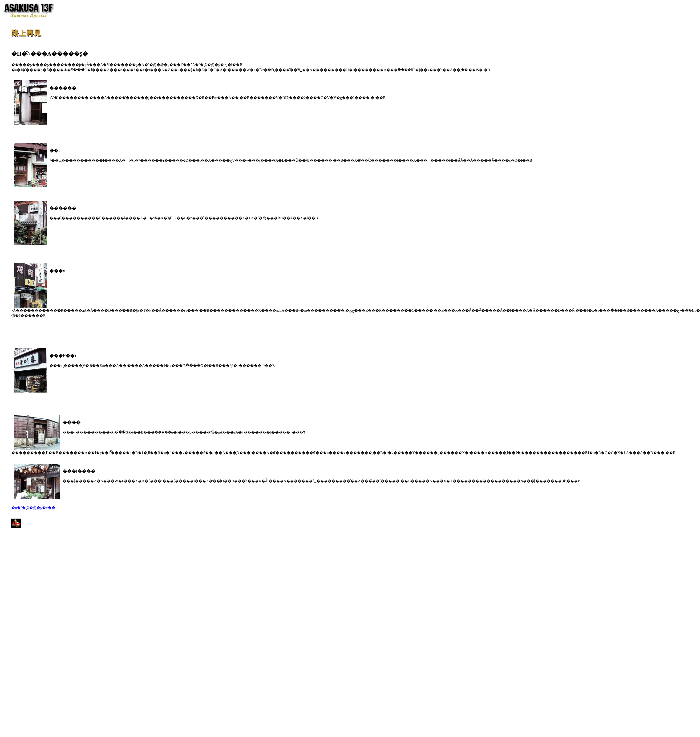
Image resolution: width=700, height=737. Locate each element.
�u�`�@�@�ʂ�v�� (33, 508)
